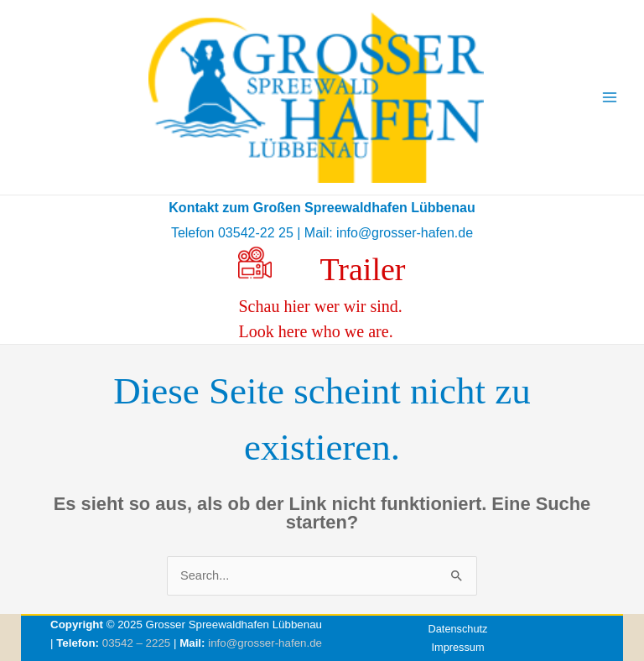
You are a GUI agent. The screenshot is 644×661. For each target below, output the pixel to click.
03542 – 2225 (137, 643)
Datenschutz (458, 629)
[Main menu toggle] (610, 97)
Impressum (457, 647)
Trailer (362, 269)
